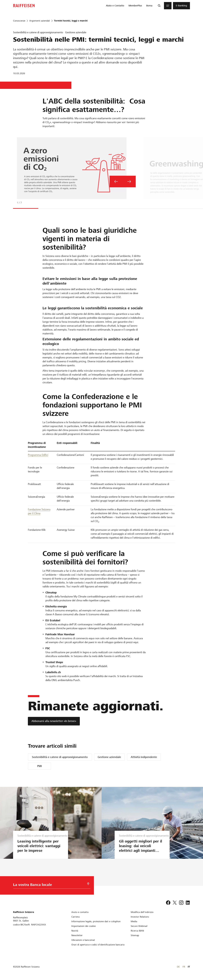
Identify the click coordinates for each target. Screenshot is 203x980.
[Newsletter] (77, 935)
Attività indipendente (144, 757)
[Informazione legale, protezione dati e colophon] (96, 921)
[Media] (134, 921)
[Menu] (168, 6)
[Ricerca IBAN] (137, 931)
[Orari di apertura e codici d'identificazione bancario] (98, 945)
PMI (39, 766)
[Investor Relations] (140, 917)
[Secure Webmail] (139, 926)
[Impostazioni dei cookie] (84, 926)
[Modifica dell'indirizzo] (142, 912)
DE (178, 967)
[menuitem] (115, 6)
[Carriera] (75, 917)
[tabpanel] (117, 172)
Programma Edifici (38, 455)
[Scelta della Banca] (48, 885)
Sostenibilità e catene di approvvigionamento (60, 757)
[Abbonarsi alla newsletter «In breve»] (54, 721)
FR (184, 967)
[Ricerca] (159, 6)
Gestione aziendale (109, 757)
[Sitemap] (135, 935)
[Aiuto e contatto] (80, 912)
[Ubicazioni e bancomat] (83, 940)
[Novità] (75, 931)
